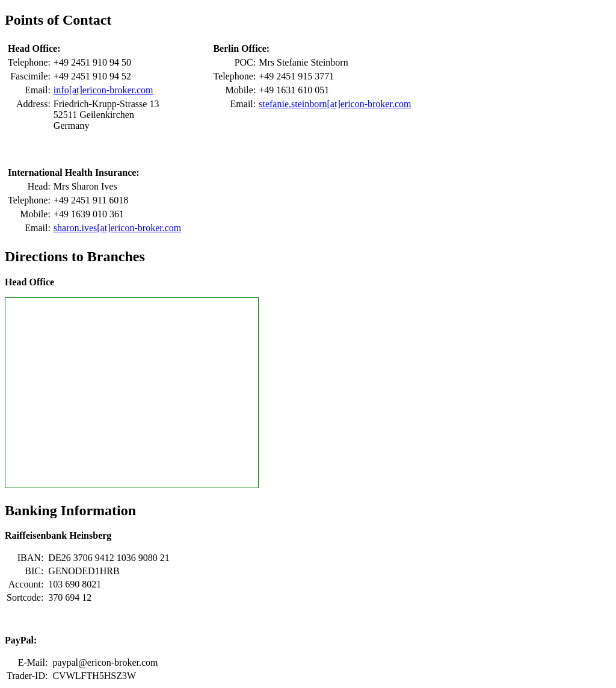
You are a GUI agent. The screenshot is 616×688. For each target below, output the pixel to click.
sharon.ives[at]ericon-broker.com (117, 228)
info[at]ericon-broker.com (103, 90)
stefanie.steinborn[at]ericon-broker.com (335, 104)
